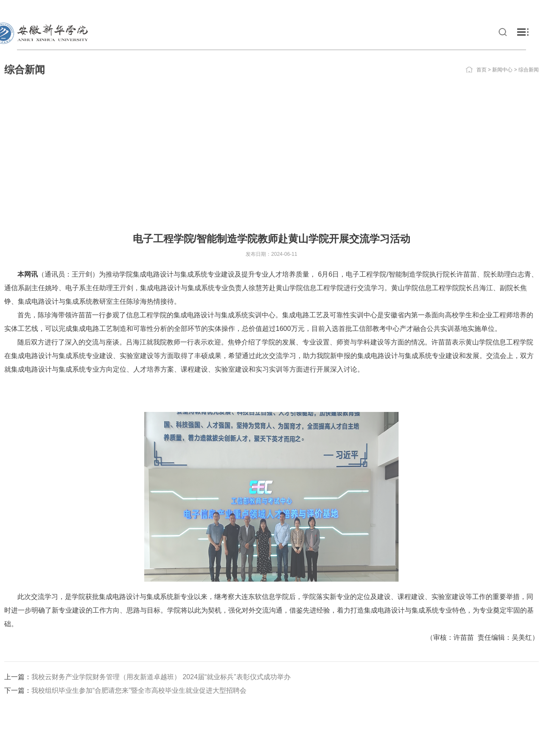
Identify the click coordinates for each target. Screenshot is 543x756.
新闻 (349, 32)
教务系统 (458, 8)
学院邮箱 (497, 8)
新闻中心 (502, 60)
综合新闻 (529, 60)
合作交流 (518, 32)
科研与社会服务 (477, 32)
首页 (481, 60)
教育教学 (437, 32)
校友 (58, 8)
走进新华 (374, 32)
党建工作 (406, 32)
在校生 (28, 8)
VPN (425, 8)
